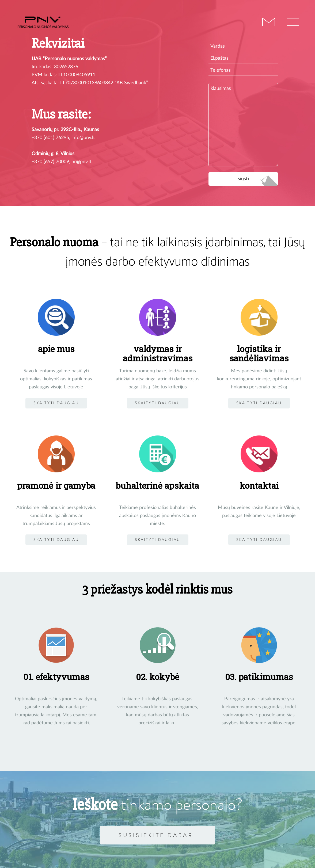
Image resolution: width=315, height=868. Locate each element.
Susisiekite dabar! (157, 835)
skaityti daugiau (56, 540)
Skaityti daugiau (56, 403)
